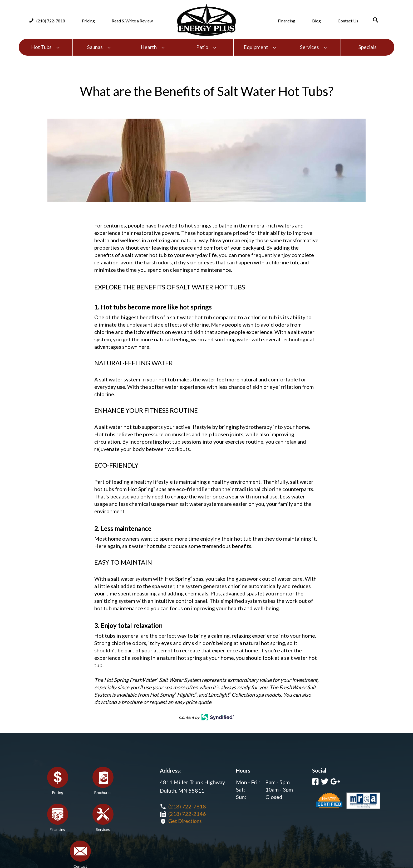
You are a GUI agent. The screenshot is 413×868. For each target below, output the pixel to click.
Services (314, 47)
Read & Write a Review (132, 21)
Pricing (88, 21)
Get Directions (186, 821)
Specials (368, 47)
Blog (316, 21)
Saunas (99, 47)
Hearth (153, 47)
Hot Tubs (46, 47)
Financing (287, 21)
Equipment (260, 47)
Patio (206, 47)
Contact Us (348, 21)
